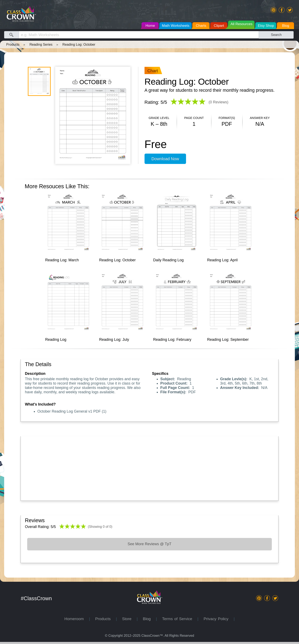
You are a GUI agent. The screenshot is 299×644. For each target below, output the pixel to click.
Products (13, 44)
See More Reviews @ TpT (149, 544)
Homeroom (77, 619)
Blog (149, 619)
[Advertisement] (149, 467)
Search (276, 35)
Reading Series (41, 44)
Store (129, 619)
